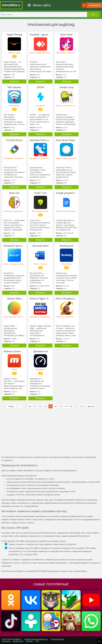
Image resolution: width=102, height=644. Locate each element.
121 (82, 406)
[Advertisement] (26, 433)
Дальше (91, 406)
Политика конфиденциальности (36, 639)
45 (56, 406)
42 (40, 406)
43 (45, 406)
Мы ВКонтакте (18, 641)
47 (66, 406)
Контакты (30, 641)
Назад (11, 406)
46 (61, 406)
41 (35, 406)
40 (30, 406)
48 (71, 406)
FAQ (37, 641)
